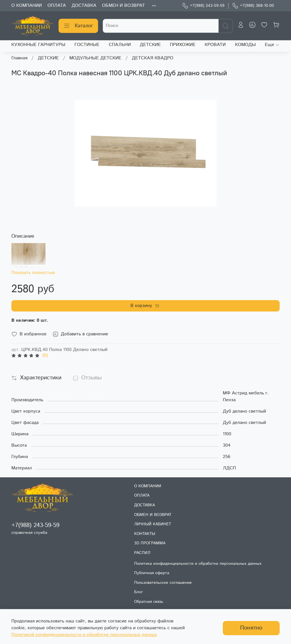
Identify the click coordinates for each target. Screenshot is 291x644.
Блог (139, 592)
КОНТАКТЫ (145, 534)
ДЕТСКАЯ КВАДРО (153, 58)
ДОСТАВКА (84, 6)
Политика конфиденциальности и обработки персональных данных (198, 564)
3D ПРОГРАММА (150, 543)
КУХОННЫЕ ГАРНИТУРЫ (38, 45)
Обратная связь (149, 602)
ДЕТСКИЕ (150, 45)
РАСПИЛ (142, 553)
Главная (19, 58)
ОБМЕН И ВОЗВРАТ (123, 6)
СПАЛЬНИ (120, 45)
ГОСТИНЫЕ (87, 45)
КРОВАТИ (215, 45)
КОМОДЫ (245, 45)
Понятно (251, 628)
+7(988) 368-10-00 (253, 6)
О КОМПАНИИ (27, 6)
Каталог (78, 26)
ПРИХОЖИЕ (183, 45)
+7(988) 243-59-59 (203, 6)
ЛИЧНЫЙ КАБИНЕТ (153, 524)
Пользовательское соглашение (163, 583)
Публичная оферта (152, 573)
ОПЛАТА (57, 6)
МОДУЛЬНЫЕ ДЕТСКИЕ (95, 58)
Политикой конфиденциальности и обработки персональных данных (84, 635)
